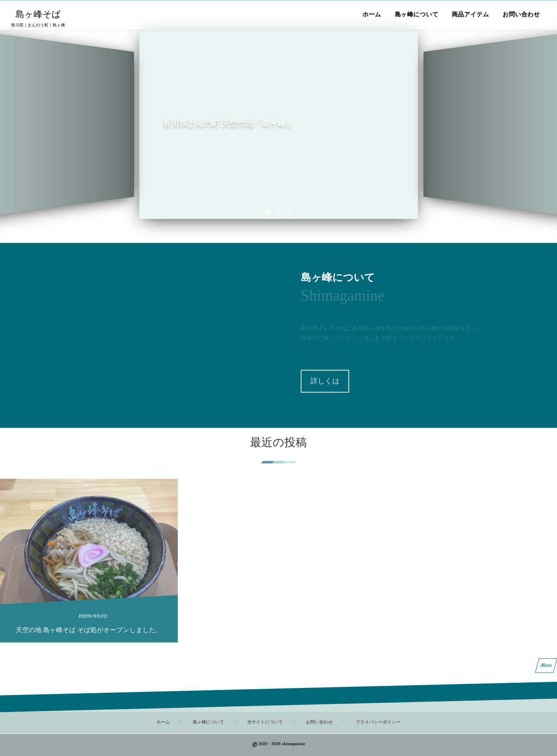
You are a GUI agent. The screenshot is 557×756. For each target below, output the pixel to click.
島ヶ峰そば (38, 14)
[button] (268, 212)
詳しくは (325, 381)
